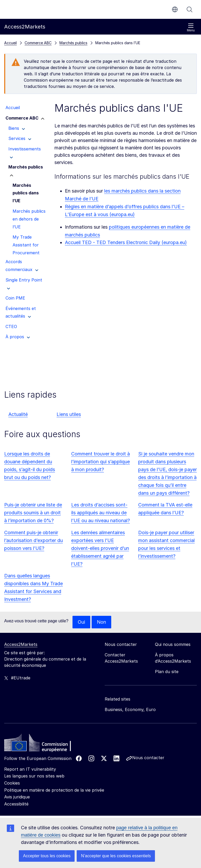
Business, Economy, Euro (130, 709)
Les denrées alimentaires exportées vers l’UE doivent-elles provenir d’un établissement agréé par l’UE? (100, 548)
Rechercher (189, 9)
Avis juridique (17, 797)
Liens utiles (69, 414)
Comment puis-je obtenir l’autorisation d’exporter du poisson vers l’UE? (33, 540)
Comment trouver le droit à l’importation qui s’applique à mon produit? (100, 462)
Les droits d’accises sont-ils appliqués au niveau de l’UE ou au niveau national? (100, 513)
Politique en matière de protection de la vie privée (54, 790)
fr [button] (175, 9)
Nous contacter (148, 758)
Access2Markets (21, 644)
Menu (191, 28)
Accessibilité (16, 804)
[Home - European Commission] (42, 744)
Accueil (10, 43)
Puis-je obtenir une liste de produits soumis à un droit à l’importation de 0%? (33, 513)
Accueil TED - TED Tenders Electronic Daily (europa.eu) (126, 242)
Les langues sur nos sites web (34, 776)
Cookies (12, 783)
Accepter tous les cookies (47, 856)
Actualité (18, 414)
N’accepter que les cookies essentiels (116, 856)
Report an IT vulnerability (30, 769)
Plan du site (167, 672)
